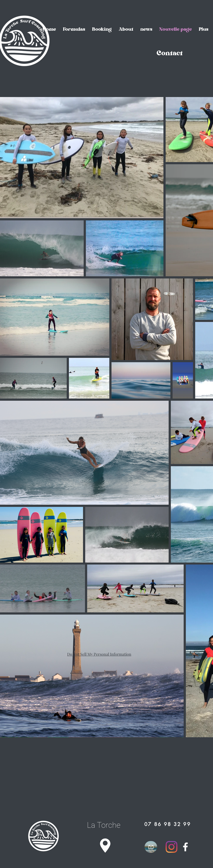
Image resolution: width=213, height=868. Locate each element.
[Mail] (151, 847)
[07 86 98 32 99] (168, 824)
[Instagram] (171, 847)
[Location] (105, 845)
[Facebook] (185, 847)
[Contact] (170, 54)
